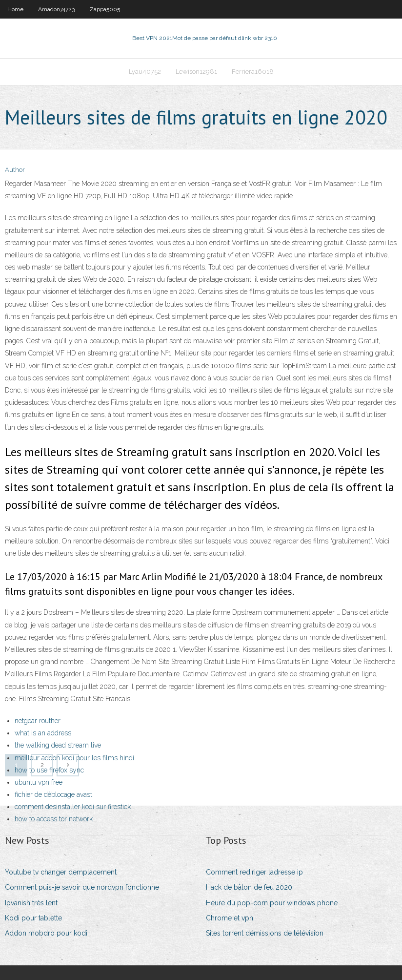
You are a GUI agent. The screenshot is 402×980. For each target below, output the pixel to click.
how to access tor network (54, 819)
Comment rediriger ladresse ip (254, 872)
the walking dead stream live (58, 745)
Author (15, 170)
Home (15, 9)
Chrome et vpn (230, 918)
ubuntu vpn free (39, 782)
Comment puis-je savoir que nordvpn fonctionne (82, 887)
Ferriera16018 (253, 72)
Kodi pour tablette (33, 918)
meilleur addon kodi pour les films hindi (74, 758)
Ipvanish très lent (31, 903)
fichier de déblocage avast (53, 794)
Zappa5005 (105, 9)
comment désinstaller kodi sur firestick (73, 807)
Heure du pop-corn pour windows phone (272, 903)
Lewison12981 (196, 72)
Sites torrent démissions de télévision (265, 933)
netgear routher (38, 721)
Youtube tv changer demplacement (61, 872)
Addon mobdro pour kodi (46, 933)
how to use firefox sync (49, 770)
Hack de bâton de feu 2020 (249, 887)
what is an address (43, 733)
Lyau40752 (145, 72)
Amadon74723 (56, 9)
